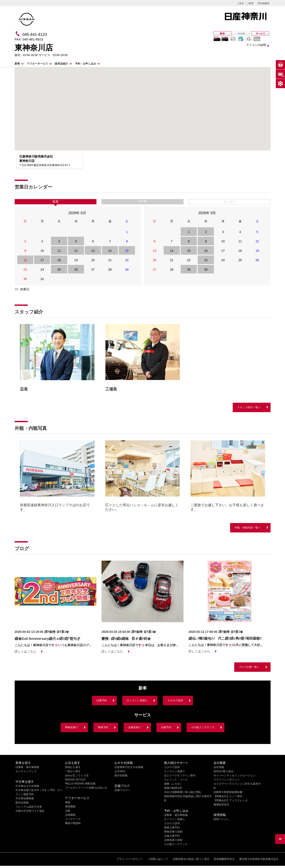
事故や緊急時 (73, 823)
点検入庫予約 (172, 836)
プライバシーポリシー (227, 780)
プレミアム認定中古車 (29, 807)
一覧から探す (73, 771)
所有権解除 (263, 3)
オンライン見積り (137, 700)
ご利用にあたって (158, 859)
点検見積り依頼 (173, 840)
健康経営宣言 (221, 805)
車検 (68, 802)
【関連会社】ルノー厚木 (228, 796)
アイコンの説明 (256, 45)
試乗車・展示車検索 (27, 767)
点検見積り (135, 727)
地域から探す (73, 767)
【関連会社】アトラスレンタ (231, 800)
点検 (68, 811)
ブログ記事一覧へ (249, 667)
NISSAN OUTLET (75, 780)
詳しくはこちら (25, 651)
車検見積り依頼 (173, 832)
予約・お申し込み (86, 64)
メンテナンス (73, 819)
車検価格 (70, 807)
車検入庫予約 (172, 828)
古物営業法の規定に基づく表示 (191, 859)
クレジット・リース (176, 780)
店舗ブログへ (122, 790)
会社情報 (219, 767)
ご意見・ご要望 (245, 3)
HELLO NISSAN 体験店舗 (80, 784)
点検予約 (166, 727)
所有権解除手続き (224, 859)
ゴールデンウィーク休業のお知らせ (86, 788)
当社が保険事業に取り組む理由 (182, 792)
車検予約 (103, 727)
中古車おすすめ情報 (27, 786)
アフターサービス (37, 64)
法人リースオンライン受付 (180, 775)
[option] (57, 359)
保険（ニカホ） (173, 784)
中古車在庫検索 (25, 798)
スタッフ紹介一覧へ (249, 407)
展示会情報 (121, 775)
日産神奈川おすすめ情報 (129, 767)
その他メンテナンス (203, 727)
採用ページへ (221, 819)
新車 (17, 64)
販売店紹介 (61, 64)
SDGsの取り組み (224, 771)
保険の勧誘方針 (173, 788)
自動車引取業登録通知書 (228, 792)
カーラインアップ (26, 771)
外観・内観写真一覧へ (248, 528)
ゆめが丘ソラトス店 (77, 775)
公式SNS (120, 771)
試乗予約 (102, 700)
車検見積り (72, 727)
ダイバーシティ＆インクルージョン (234, 775)
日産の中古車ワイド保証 (30, 811)
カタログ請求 (175, 700)
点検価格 (70, 815)
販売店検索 (22, 803)
